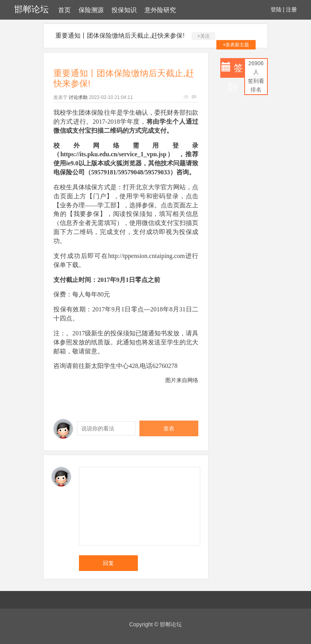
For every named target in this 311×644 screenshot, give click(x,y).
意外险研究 (160, 10)
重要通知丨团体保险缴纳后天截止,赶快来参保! (120, 36)
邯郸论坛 (31, 9)
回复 (108, 563)
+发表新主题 (236, 45)
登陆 (276, 9)
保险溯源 (91, 10)
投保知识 (124, 10)
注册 (291, 9)
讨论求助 (78, 97)
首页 (64, 10)
